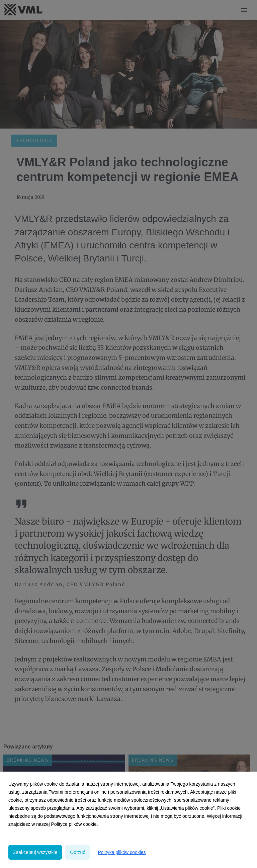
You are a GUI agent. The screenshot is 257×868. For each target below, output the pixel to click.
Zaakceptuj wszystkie (35, 852)
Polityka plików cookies (122, 852)
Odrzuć (77, 852)
